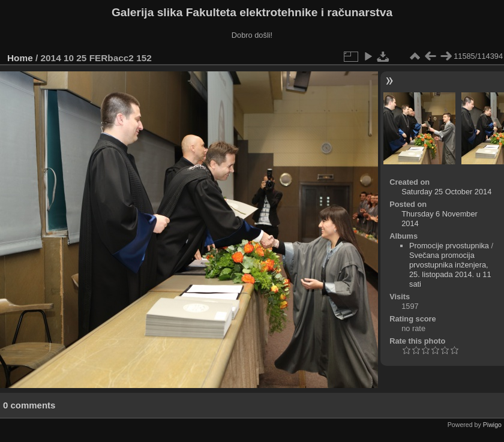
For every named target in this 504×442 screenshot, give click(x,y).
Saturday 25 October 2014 (446, 192)
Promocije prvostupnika (449, 246)
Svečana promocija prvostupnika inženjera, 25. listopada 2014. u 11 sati (450, 270)
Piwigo (492, 425)
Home (20, 58)
